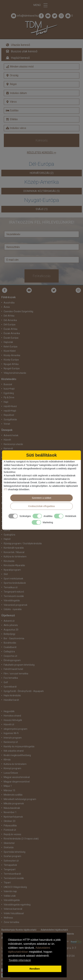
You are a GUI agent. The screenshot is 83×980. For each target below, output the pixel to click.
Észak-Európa (11, 338)
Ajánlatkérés (67, 934)
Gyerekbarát (10, 687)
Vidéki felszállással (14, 913)
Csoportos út (10, 656)
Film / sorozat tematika (16, 674)
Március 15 (9, 790)
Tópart (7, 883)
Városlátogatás (12, 600)
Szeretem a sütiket (41, 498)
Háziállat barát (11, 700)
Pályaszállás (10, 826)
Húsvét (7, 440)
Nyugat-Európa (12, 368)
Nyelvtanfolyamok (13, 817)
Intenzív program (13, 738)
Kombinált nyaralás (14, 548)
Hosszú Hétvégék (13, 720)
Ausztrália (9, 303)
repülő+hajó (10, 411)
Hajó (6, 402)
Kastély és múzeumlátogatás (19, 746)
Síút (6, 574)
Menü (41, 5)
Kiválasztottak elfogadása (42, 506)
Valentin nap (10, 891)
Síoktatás (9, 847)
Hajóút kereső (20, 58)
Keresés (42, 140)
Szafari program (12, 856)
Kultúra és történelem (15, 557)
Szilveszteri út (11, 861)
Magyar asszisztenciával (17, 777)
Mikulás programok (14, 803)
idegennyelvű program (15, 729)
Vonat (7, 424)
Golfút (7, 530)
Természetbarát (12, 874)
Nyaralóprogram (12, 570)
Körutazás (9, 561)
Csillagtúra (9, 652)
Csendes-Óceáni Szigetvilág (18, 311)
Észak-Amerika (12, 333)
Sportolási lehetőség (14, 852)
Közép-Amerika (12, 355)
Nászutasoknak (12, 808)
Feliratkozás (42, 276)
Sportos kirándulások (15, 583)
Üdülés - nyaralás (13, 609)
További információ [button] (20, 960)
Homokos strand (12, 716)
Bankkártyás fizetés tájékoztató (19, 930)
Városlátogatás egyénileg (17, 905)
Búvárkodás (10, 643)
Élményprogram (12, 660)
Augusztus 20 (11, 630)
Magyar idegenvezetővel (17, 782)
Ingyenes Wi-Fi (11, 733)
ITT (5, 489)
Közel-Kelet (10, 351)
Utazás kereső (20, 45)
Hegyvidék (9, 711)
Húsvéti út (9, 724)
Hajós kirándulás (12, 695)
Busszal (8, 384)
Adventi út (9, 621)
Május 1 (8, 786)
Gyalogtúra (9, 535)
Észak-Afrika (10, 329)
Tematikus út (11, 587)
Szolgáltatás (10, 419)
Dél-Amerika (10, 320)
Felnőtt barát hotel (13, 669)
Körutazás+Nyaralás (14, 565)
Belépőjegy (9, 634)
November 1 (10, 812)
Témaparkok (10, 865)
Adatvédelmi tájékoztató (54, 930)
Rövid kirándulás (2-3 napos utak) (21, 839)
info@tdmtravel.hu (24, 16)
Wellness (8, 918)
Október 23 (9, 821)
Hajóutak (8, 342)
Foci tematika (11, 678)
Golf (6, 682)
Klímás (7, 760)
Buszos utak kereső (24, 51)
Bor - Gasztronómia (14, 638)
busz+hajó (9, 389)
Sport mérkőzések (13, 579)
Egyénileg (9, 393)
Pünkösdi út (10, 830)
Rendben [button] (35, 969)
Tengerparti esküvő (14, 592)
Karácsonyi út (11, 742)
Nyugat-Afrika (11, 364)
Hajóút (7, 539)
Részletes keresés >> (41, 153)
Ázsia (7, 307)
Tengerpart (10, 869)
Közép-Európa (11, 360)
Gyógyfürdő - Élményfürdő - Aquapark (24, 691)
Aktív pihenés (11, 625)
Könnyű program (12, 768)
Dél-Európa (9, 325)
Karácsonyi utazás (13, 444)
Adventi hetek (11, 435)
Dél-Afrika (9, 316)
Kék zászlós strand (14, 751)
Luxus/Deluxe (11, 773)
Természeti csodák (14, 596)
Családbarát (10, 647)
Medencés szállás (13, 795)
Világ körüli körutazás (15, 373)
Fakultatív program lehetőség (19, 665)
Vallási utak (10, 896)
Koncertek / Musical (14, 552)
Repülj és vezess (12, 834)
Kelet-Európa (10, 347)
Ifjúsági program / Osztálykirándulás (23, 543)
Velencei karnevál (13, 909)
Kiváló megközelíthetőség (17, 755)
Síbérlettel (9, 843)
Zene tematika (11, 922)
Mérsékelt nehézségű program (20, 799)
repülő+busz (10, 406)
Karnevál (8, 448)
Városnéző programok (15, 605)
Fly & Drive (9, 397)
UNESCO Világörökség (15, 887)
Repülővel (9, 415)
